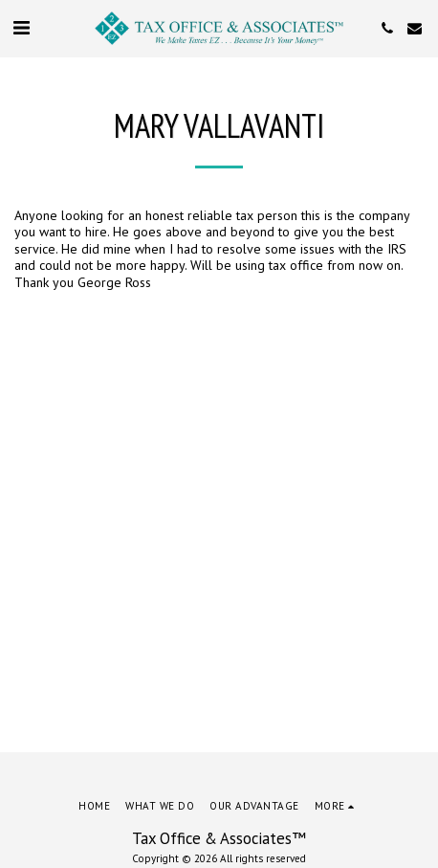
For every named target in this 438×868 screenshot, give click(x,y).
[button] (21, 28)
